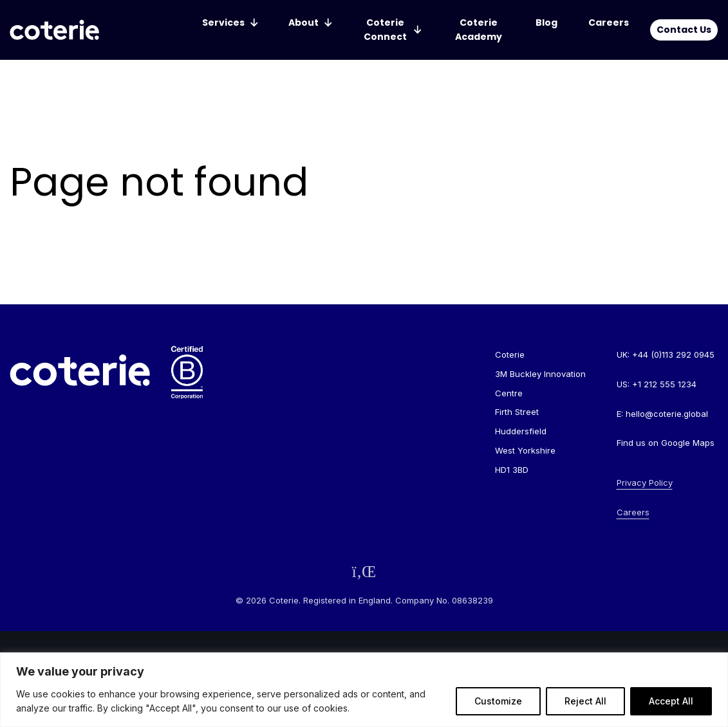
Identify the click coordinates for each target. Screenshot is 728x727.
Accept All (671, 701)
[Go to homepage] (54, 30)
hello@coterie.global (667, 414)
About (303, 23)
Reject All (585, 701)
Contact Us (684, 30)
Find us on (666, 443)
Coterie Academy (479, 30)
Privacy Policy (645, 483)
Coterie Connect (385, 30)
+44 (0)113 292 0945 (673, 354)
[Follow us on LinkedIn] (364, 572)
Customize (498, 701)
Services (223, 23)
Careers (609, 23)
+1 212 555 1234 (664, 384)
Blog (546, 23)
